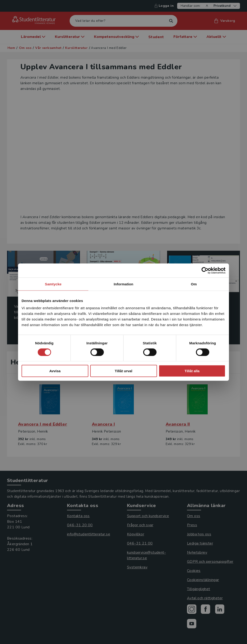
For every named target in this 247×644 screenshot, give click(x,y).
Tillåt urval (124, 371)
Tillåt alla (192, 371)
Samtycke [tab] (53, 284)
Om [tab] (194, 284)
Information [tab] (123, 284)
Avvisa (55, 371)
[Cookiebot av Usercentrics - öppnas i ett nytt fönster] (205, 270)
